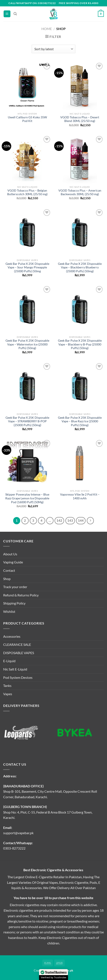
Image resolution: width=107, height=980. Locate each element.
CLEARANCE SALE (17, 644)
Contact (9, 570)
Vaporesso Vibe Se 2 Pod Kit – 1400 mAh (80, 496)
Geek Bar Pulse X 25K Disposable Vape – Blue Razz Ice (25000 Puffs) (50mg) (80, 421)
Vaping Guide (13, 562)
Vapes (8, 694)
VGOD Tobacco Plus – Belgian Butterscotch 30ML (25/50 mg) (27, 192)
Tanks (7, 686)
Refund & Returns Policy (21, 595)
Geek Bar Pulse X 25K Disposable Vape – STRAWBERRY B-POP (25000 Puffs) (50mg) (27, 421)
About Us (10, 554)
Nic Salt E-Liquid (15, 669)
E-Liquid (9, 661)
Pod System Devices (18, 677)
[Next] (90, 521)
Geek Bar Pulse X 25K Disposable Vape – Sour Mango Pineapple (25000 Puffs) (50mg (27, 267)
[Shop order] (53, 49)
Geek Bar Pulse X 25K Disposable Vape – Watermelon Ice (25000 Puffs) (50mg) (27, 344)
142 (59, 520)
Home (47, 29)
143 (70, 520)
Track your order (15, 587)
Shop (7, 579)
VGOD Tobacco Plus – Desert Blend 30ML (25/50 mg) (80, 119)
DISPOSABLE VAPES (19, 653)
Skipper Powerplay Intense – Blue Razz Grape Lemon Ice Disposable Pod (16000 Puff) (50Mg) (27, 498)
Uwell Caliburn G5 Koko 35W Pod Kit (27, 119)
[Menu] (7, 14)
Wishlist (9, 611)
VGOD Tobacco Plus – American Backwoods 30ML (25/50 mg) (80, 192)
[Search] (15, 14)
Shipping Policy (14, 603)
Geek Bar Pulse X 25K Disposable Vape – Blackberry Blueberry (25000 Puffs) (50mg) (80, 267)
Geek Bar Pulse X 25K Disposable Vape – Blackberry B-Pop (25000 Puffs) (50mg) (80, 344)
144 (81, 520)
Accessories (12, 636)
